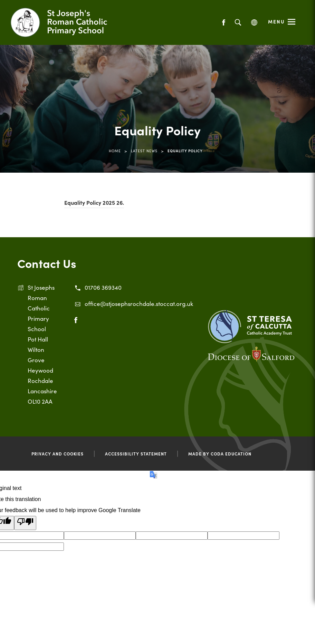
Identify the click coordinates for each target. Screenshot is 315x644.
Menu (276, 21)
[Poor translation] (25, 523)
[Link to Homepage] (67, 22)
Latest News (144, 151)
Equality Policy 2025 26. (94, 203)
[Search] (238, 23)
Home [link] (115, 151)
